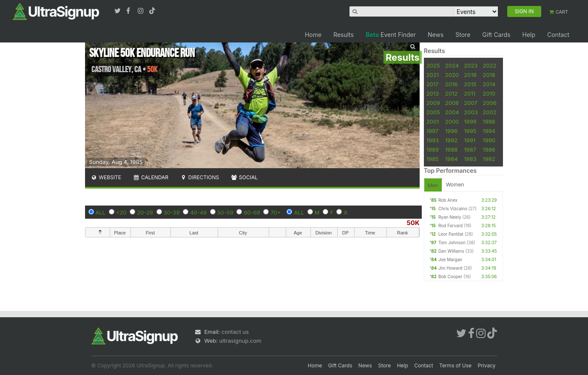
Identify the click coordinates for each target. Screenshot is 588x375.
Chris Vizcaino (453, 209)
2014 (489, 84)
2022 (489, 65)
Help (529, 35)
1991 (470, 140)
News (436, 35)
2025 (433, 65)
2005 (433, 112)
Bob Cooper (450, 276)
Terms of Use (455, 365)
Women (455, 185)
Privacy (487, 365)
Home (313, 35)
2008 (452, 103)
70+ (276, 212)
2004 (452, 112)
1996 (451, 131)
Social (244, 177)
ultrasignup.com (240, 341)
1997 (433, 131)
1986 (489, 149)
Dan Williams (451, 251)
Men (433, 185)
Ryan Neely (450, 217)
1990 (489, 140)
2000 (452, 121)
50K (413, 223)
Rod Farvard (450, 226)
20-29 (145, 212)
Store (463, 35)
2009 (433, 103)
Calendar (151, 177)
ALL (101, 212)
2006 (489, 103)
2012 (451, 93)
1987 (470, 149)
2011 (470, 93)
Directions (200, 177)
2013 (433, 93)
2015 (470, 84)
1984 (452, 159)
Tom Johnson (452, 242)
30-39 (172, 212)
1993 (433, 140)
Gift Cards (496, 35)
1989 (433, 149)
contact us (235, 332)
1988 (451, 149)
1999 (470, 121)
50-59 (225, 212)
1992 (451, 140)
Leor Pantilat (451, 234)
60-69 (252, 212)
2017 (433, 84)
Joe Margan (450, 259)
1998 (489, 121)
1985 (433, 159)
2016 (451, 84)
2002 (489, 112)
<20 (121, 212)
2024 (452, 65)
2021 (433, 75)
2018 (489, 75)
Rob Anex (448, 200)
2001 (433, 121)
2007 (470, 103)
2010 (489, 93)
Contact (558, 35)
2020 (452, 75)
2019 (470, 75)
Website (106, 177)
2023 (471, 65)
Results (344, 35)
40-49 (198, 212)
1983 (470, 159)
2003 (471, 112)
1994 (489, 131)
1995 (470, 131)
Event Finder (391, 35)
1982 (489, 159)
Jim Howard (450, 268)
